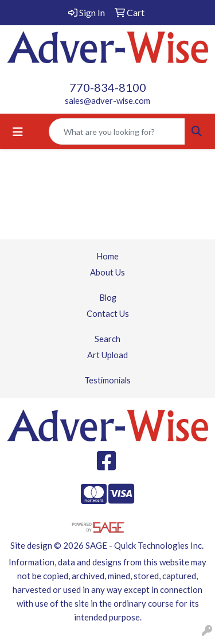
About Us (107, 272)
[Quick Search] (117, 131)
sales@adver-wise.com (107, 101)
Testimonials (107, 380)
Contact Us (108, 314)
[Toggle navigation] (18, 132)
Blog (108, 298)
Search (107, 339)
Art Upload (107, 355)
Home (107, 256)
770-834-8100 (108, 87)
